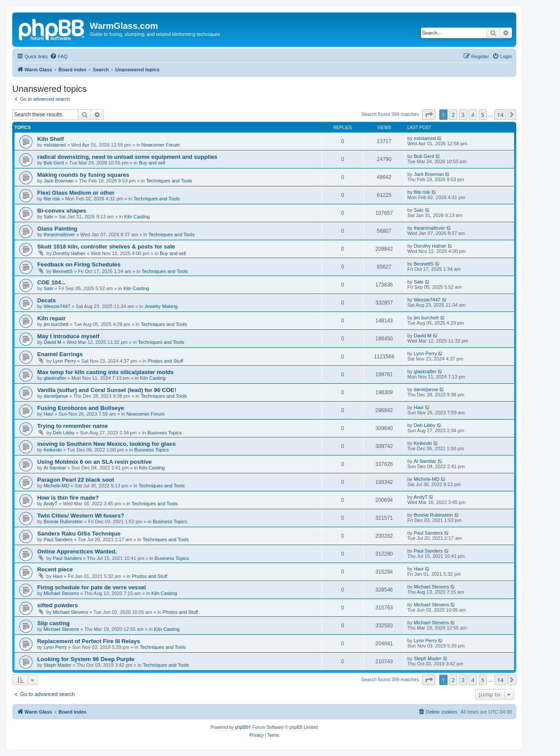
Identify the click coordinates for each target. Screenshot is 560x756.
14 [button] (500, 115)
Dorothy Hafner (69, 253)
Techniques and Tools (169, 181)
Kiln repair (51, 318)
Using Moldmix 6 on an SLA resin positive (94, 462)
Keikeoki (53, 450)
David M (52, 342)
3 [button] (463, 115)
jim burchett (56, 324)
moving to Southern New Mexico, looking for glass (107, 444)
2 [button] (453, 115)
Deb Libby (64, 433)
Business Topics (165, 433)
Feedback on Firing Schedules (79, 264)
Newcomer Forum (160, 145)
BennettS (63, 271)
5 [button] (483, 115)
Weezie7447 (57, 306)
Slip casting (53, 623)
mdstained (55, 145)
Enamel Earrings (60, 354)
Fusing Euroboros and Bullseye (81, 408)
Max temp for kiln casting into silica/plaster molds (105, 372)
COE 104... (51, 282)
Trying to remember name (72, 426)
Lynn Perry (65, 361)
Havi (49, 414)
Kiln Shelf (51, 139)
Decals (47, 300)
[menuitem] (59, 56)
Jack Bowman (59, 181)
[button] (429, 115)
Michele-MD (57, 486)
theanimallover (59, 234)
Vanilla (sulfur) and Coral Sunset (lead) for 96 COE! (107, 390)
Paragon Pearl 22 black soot (76, 480)
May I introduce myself (68, 336)
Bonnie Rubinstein (63, 521)
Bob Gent (54, 163)
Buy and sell (152, 163)
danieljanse (56, 396)
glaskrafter (55, 378)
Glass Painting (57, 229)
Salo (49, 217)
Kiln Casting (137, 217)
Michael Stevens (61, 593)
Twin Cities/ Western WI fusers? (81, 516)
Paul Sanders (58, 539)
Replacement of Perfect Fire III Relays (89, 641)
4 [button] (473, 115)
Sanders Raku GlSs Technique (79, 534)
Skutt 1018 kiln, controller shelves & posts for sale (106, 247)
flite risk (52, 199)
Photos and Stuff (165, 361)
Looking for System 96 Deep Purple (86, 659)
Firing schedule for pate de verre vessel (91, 587)
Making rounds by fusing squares (83, 175)
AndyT (51, 504)
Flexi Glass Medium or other (76, 193)
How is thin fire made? (68, 498)
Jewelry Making (161, 306)
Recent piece (55, 569)
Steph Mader (58, 665)
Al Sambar (55, 468)
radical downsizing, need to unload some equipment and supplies (127, 157)
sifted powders (58, 605)
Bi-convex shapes (62, 211)
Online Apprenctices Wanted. (77, 551)
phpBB (241, 727)
